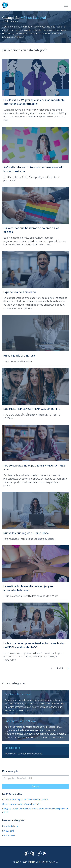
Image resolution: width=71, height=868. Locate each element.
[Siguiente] (68, 668)
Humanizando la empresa (19, 356)
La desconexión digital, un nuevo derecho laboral (25, 800)
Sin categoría (8, 831)
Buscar (35, 786)
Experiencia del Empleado (20, 292)
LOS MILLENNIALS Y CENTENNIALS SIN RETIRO (32, 409)
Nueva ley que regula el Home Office (26, 533)
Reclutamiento (9, 835)
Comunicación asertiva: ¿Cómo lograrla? (21, 804)
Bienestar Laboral (10, 826)
